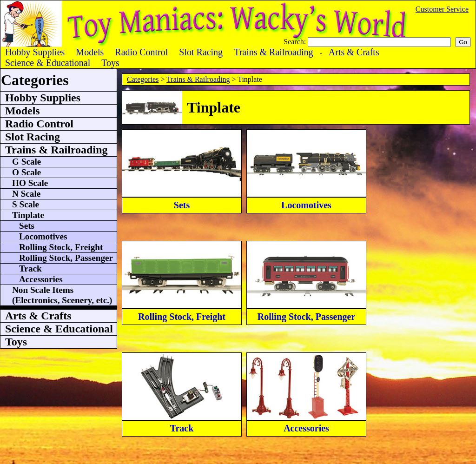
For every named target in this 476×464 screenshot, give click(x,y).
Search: (296, 42)
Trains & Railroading (198, 79)
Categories (143, 79)
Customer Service (442, 9)
